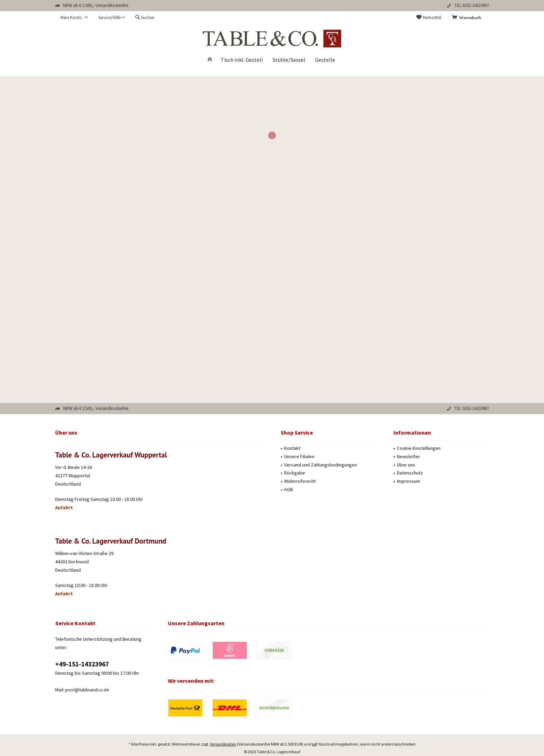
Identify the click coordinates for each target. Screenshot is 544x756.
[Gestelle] (325, 60)
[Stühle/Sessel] (289, 60)
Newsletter (409, 456)
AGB (288, 489)
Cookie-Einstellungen (419, 448)
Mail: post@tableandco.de (82, 690)
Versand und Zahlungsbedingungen (321, 465)
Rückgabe (295, 473)
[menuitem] (468, 18)
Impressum (409, 481)
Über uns (406, 465)
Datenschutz (410, 473)
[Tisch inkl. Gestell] (242, 60)
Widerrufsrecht (300, 481)
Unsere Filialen (299, 456)
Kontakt (292, 448)
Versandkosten (223, 725)
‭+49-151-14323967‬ (82, 664)
